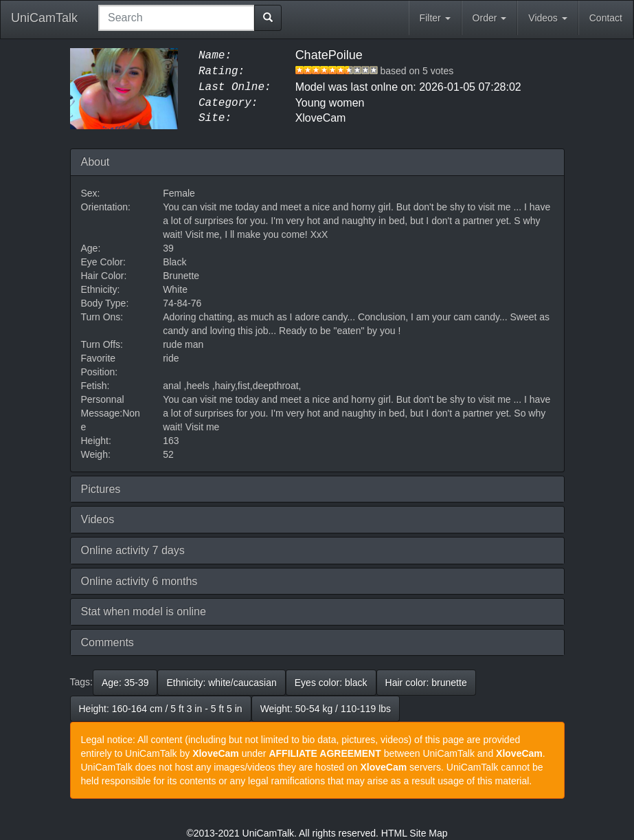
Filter (435, 18)
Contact (606, 18)
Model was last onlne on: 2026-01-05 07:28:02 (408, 87)
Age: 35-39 (125, 683)
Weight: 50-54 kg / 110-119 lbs (326, 709)
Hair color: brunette (426, 683)
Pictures (101, 489)
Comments (107, 642)
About (95, 162)
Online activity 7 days (133, 550)
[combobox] (177, 18)
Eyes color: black (331, 683)
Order (490, 18)
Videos (547, 18)
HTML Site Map (415, 833)
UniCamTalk (44, 18)
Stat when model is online (144, 611)
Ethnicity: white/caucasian (221, 683)
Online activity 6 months (139, 581)
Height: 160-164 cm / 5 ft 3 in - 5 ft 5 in (161, 709)
